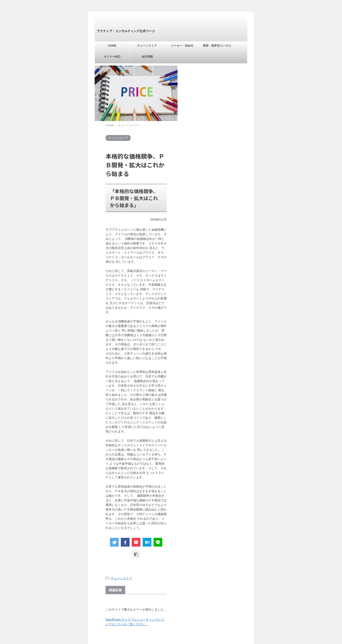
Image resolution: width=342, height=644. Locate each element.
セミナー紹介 (112, 56)
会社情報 (147, 56)
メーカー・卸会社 (182, 46)
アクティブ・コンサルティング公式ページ (126, 31)
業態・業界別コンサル (217, 46)
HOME (112, 46)
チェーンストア (147, 46)
